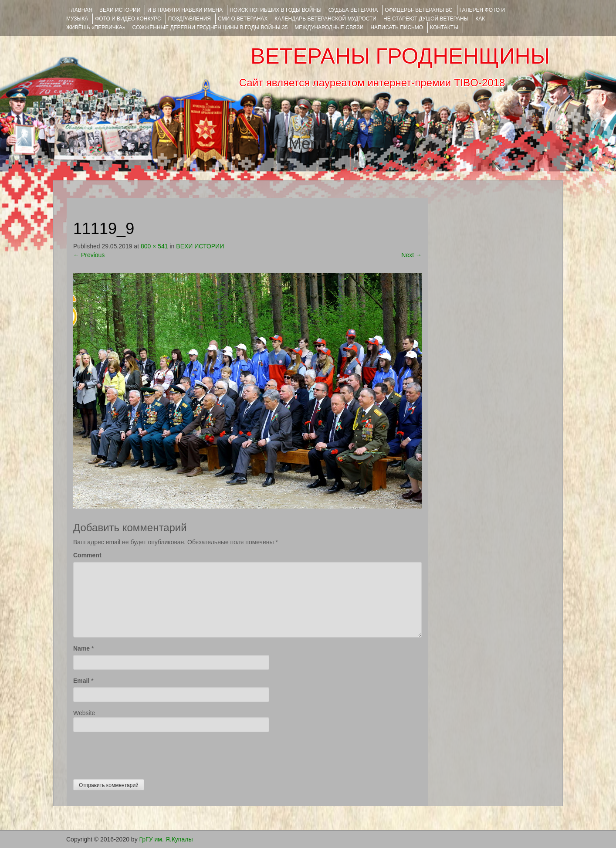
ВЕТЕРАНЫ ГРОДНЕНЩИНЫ (400, 56)
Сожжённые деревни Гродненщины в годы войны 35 (210, 27)
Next (411, 255)
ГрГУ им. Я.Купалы (166, 839)
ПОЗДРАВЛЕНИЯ (190, 19)
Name (81, 648)
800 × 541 (154, 246)
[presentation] (139, 753)
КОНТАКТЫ (444, 27)
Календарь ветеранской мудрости (325, 19)
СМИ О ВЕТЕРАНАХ (243, 19)
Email (81, 681)
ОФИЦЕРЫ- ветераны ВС (418, 10)
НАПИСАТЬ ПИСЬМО (397, 27)
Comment (87, 555)
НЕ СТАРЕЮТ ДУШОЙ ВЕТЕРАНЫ (426, 19)
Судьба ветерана (353, 10)
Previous (89, 255)
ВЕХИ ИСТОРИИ (120, 10)
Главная (80, 10)
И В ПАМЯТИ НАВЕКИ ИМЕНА (185, 10)
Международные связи (329, 27)
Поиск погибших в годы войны (276, 10)
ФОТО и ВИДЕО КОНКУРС (128, 19)
